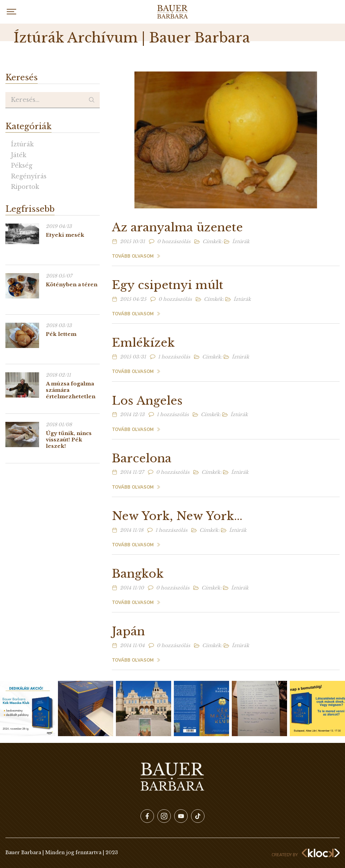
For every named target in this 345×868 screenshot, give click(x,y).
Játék (19, 155)
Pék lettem (61, 334)
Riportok (25, 187)
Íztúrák (22, 144)
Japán (128, 631)
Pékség (22, 166)
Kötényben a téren (72, 284)
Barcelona (142, 458)
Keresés (92, 100)
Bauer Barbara (172, 12)
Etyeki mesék (65, 235)
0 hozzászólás (174, 241)
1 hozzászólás (174, 357)
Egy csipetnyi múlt (168, 285)
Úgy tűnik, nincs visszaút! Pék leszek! (69, 440)
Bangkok (138, 574)
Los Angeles (147, 401)
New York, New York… (177, 516)
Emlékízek (143, 343)
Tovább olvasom (133, 256)
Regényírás (29, 176)
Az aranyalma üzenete (177, 227)
